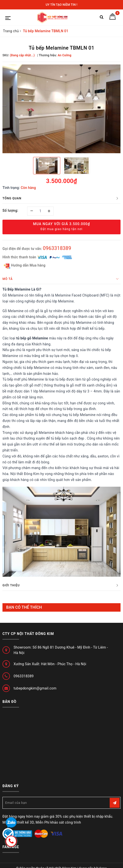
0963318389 (57, 248)
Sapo (103, 863)
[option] (61, 109)
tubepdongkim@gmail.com (35, 688)
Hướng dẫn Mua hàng (25, 266)
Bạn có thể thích (24, 607)
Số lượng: (10, 210)
